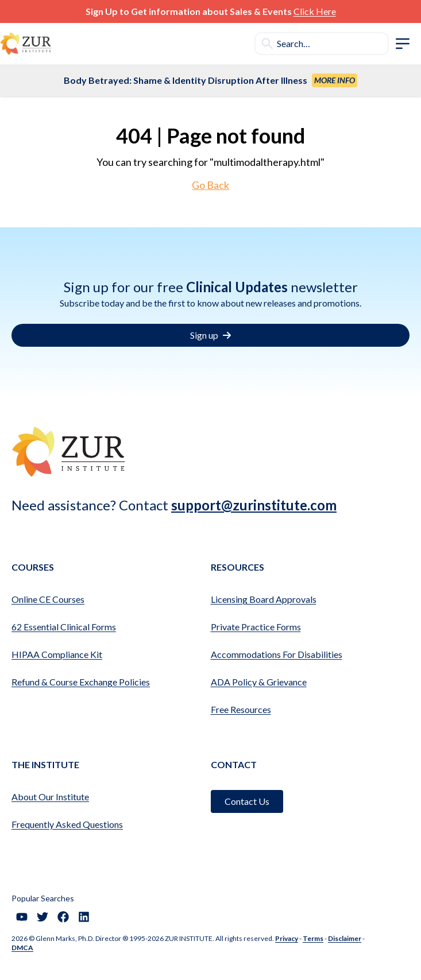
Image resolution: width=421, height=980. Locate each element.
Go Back (210, 185)
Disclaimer (345, 938)
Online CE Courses (48, 599)
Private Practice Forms (256, 627)
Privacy (287, 938)
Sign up (210, 335)
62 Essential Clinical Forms (64, 627)
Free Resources (241, 709)
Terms (313, 938)
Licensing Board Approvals (264, 599)
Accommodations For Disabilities (277, 654)
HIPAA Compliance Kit (57, 654)
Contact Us (247, 801)
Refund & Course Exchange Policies (81, 682)
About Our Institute (50, 797)
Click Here (315, 11)
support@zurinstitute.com (254, 505)
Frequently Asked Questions (67, 824)
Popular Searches (43, 898)
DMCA (22, 948)
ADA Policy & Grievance (259, 682)
